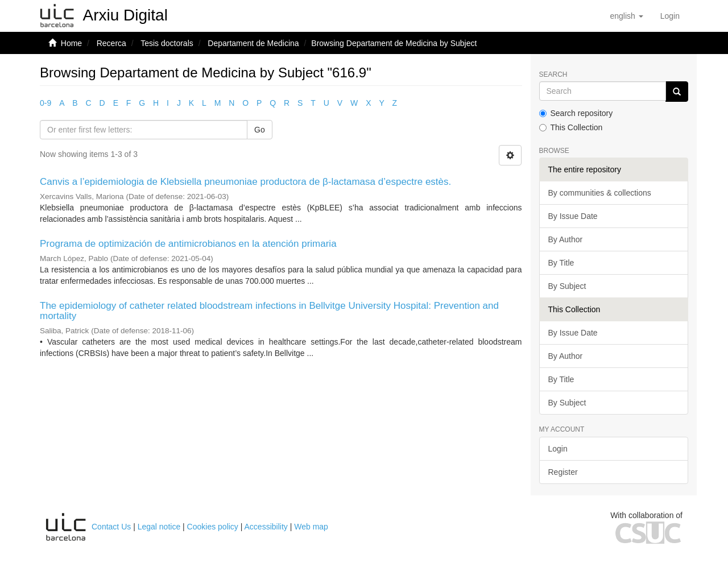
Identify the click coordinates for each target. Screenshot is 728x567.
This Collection (571, 127)
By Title (561, 263)
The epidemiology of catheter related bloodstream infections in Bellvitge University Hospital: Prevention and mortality (269, 311)
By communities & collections (600, 193)
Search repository (576, 113)
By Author (566, 239)
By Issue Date (573, 216)
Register (563, 472)
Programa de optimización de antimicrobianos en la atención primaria (188, 244)
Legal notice (159, 527)
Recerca (111, 43)
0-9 (45, 103)
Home (71, 43)
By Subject (567, 286)
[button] (626, 16)
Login (558, 449)
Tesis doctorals (167, 43)
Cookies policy (213, 527)
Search (553, 75)
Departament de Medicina (253, 43)
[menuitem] (670, 16)
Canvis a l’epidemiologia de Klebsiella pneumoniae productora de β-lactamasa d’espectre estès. (245, 182)
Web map (311, 527)
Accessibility (266, 527)
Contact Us (111, 527)
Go (260, 130)
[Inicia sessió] (670, 16)
